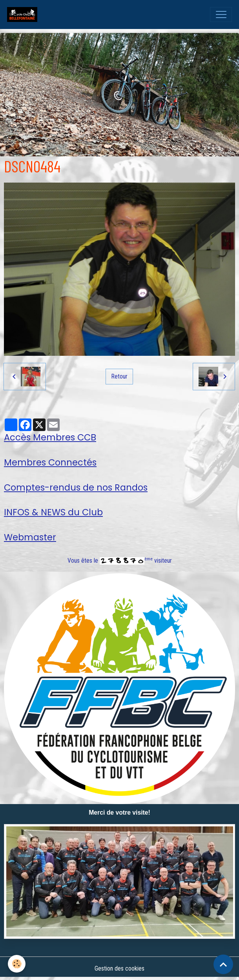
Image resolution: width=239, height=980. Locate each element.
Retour (119, 376)
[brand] (24, 14)
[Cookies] (17, 964)
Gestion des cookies (119, 968)
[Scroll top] (223, 964)
